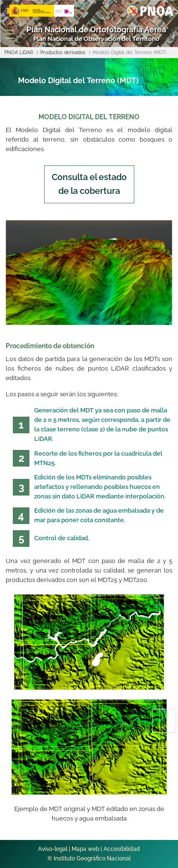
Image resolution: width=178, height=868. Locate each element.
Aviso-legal (53, 849)
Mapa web (85, 849)
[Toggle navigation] (7, 34)
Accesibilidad (122, 849)
